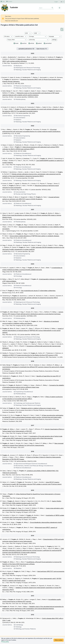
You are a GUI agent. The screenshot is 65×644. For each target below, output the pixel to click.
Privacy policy (5, 642)
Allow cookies (59, 640)
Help (3, 1)
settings (54, 40)
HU (64, 2)
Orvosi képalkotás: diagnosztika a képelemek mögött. (46, 522)
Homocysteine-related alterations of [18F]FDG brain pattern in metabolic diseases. (34, 236)
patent (40, 43)
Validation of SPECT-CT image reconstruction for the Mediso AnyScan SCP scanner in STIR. (30, 355)
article (32, 43)
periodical (48, 43)
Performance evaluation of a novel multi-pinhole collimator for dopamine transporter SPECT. (30, 298)
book (17, 43)
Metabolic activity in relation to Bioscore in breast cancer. (39, 408)
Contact (9, 1)
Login (56, 2)
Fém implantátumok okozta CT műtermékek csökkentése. (38, 291)
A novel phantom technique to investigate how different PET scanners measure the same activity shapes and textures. (33, 367)
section (24, 43)
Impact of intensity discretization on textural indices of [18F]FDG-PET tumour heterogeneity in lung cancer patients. (33, 330)
